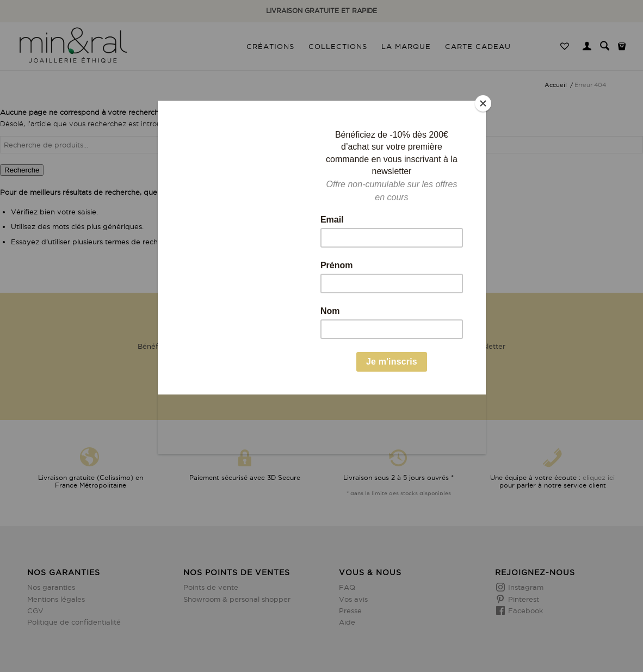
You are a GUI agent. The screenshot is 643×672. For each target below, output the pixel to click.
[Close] (483, 103)
